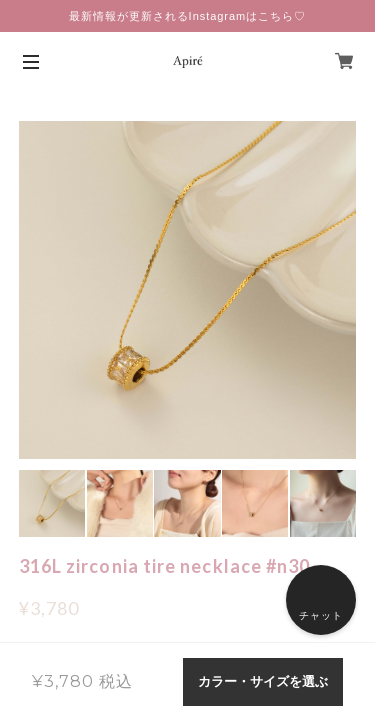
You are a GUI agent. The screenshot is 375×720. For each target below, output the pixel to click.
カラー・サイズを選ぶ (263, 681)
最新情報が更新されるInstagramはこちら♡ (187, 16)
